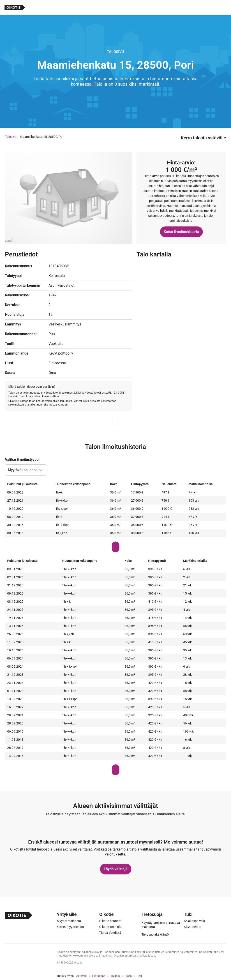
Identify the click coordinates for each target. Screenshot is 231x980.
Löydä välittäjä (116, 869)
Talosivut (11, 137)
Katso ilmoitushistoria (181, 232)
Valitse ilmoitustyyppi (22, 460)
